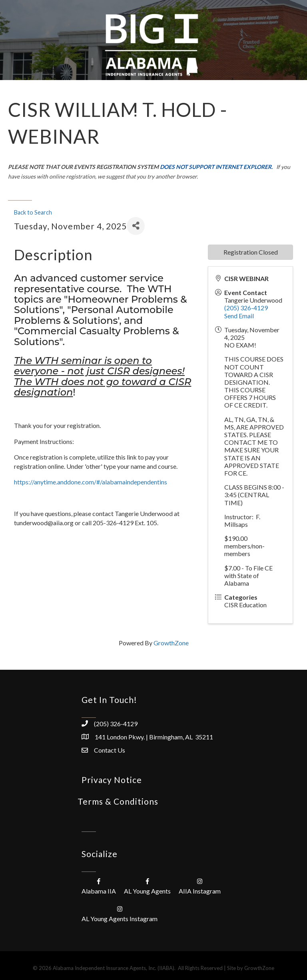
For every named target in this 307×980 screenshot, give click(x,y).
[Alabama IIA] (99, 886)
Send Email (239, 316)
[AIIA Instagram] (200, 886)
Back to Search (33, 212)
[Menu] (136, 117)
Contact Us (110, 750)
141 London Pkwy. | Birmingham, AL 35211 (154, 737)
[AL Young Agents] (147, 886)
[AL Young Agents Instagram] (120, 913)
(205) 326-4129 (246, 308)
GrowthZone (171, 643)
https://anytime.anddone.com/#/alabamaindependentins (91, 482)
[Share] (136, 226)
